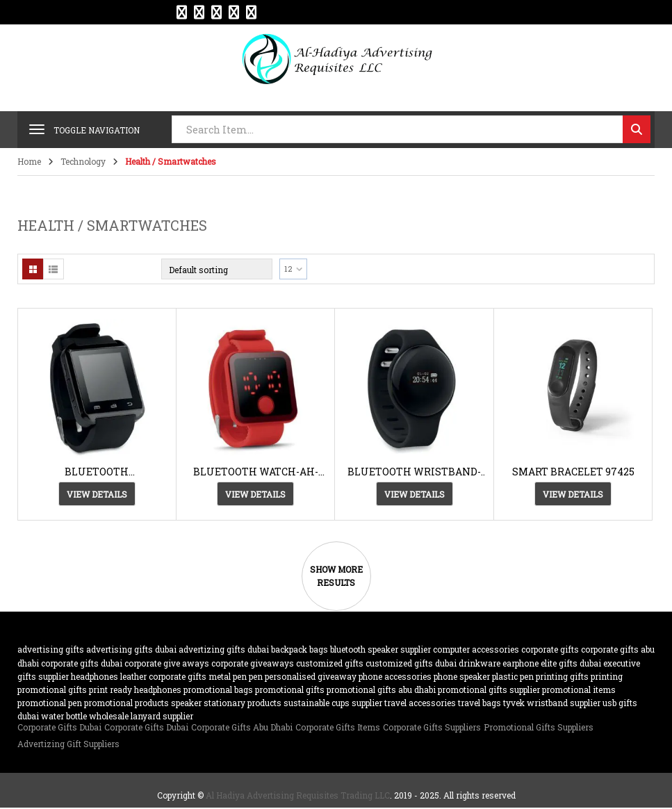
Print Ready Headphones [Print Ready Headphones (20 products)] (135, 689)
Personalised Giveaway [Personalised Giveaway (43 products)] (311, 676)
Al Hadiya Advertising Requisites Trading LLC (298, 795)
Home (29, 161)
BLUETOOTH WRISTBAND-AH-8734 (414, 472)
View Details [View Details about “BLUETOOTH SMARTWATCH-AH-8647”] (97, 494)
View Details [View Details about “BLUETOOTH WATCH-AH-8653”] (255, 494)
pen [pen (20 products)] (256, 676)
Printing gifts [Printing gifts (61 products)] (562, 676)
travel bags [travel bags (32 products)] (480, 703)
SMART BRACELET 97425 (573, 472)
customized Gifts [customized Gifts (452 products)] (330, 663)
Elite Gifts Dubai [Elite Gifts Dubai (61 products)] (571, 663)
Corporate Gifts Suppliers (432, 727)
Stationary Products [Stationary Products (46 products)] (243, 703)
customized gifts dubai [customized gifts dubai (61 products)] (411, 663)
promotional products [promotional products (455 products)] (126, 703)
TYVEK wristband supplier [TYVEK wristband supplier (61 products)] (552, 703)
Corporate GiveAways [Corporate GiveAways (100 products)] (253, 663)
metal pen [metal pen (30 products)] (228, 676)
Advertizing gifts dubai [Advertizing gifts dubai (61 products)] (224, 649)
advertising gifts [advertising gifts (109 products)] (51, 649)
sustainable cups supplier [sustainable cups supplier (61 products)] (333, 703)
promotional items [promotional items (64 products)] (579, 689)
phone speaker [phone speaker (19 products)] (462, 676)
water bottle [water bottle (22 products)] (64, 716)
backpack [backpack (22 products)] (289, 649)
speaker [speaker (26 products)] (186, 703)
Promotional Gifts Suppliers (539, 727)
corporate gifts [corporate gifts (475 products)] (550, 649)
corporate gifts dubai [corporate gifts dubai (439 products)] (82, 663)
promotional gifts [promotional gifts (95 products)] (290, 689)
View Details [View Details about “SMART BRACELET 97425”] (573, 494)
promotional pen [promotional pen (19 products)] (50, 703)
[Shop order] (217, 269)
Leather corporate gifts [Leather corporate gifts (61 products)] (163, 676)
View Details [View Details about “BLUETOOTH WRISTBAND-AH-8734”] (415, 494)
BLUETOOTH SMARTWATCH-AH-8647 (97, 472)
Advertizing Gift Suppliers (68, 744)
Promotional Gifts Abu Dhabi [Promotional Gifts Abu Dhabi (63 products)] (381, 689)
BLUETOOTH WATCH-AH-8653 (256, 472)
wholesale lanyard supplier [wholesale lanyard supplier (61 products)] (141, 716)
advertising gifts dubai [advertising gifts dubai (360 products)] (131, 649)
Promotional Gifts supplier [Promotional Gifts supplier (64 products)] (489, 689)
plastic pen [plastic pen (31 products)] (513, 676)
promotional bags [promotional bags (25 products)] (218, 689)
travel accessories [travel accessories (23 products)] (420, 703)
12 (288, 269)
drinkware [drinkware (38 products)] (480, 663)
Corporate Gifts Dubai (59, 727)
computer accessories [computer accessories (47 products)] (476, 649)
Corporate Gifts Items (338, 727)
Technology (83, 161)
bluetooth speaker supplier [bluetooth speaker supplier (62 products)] (380, 649)
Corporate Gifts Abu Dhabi (242, 727)
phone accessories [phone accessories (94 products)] (395, 676)
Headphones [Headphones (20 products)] (95, 676)
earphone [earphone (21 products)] (521, 663)
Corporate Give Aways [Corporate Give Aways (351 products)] (167, 663)
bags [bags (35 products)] (319, 649)
